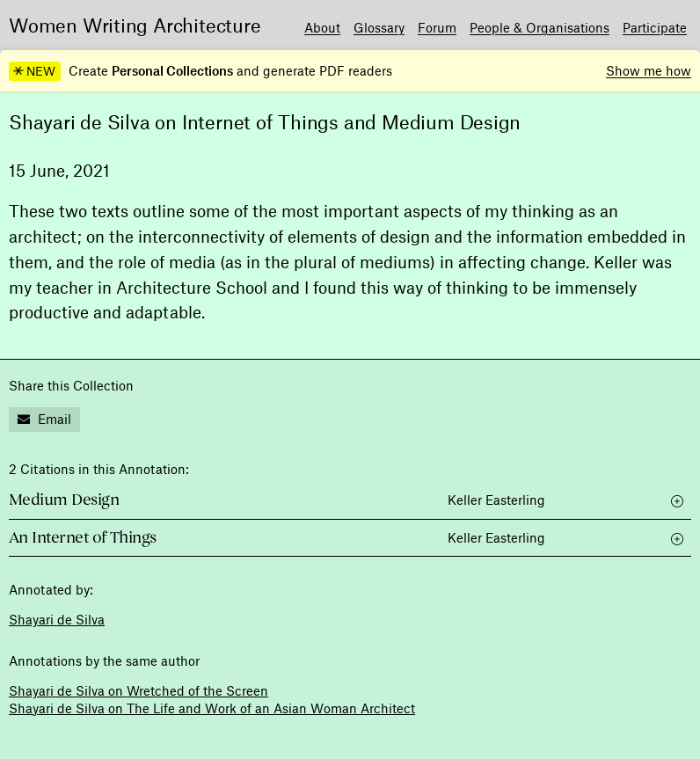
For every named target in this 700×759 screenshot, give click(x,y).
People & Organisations (540, 27)
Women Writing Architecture (135, 25)
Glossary (379, 27)
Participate (655, 27)
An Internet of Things (83, 538)
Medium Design (64, 500)
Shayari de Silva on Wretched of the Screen (139, 690)
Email (44, 419)
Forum (437, 27)
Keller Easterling (496, 500)
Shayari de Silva (57, 619)
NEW (34, 71)
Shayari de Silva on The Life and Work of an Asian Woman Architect (212, 708)
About (322, 27)
